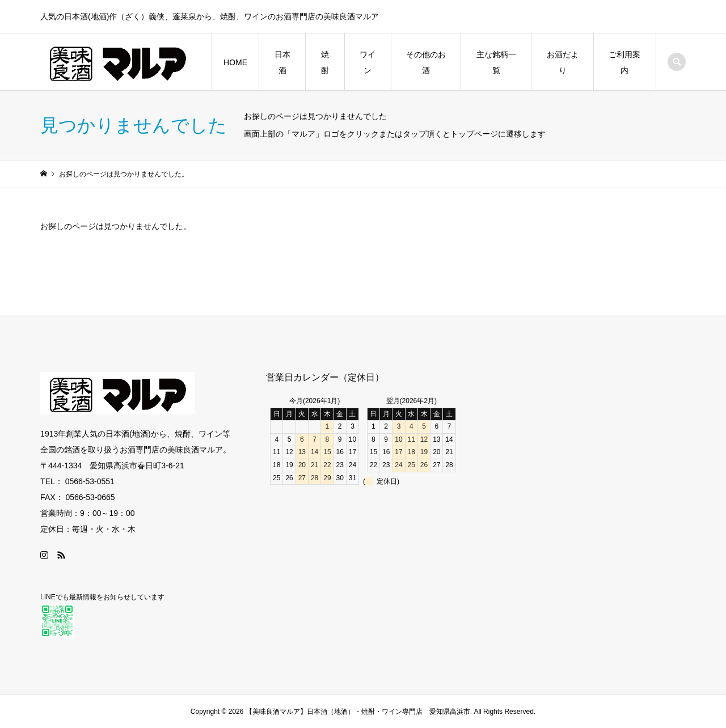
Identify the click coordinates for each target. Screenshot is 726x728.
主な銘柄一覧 (496, 62)
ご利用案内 (624, 62)
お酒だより (563, 62)
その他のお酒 (426, 62)
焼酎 (325, 62)
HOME (235, 62)
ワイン (368, 62)
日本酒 (282, 62)
